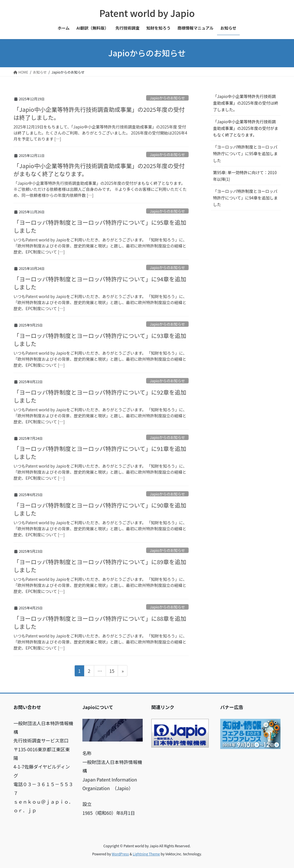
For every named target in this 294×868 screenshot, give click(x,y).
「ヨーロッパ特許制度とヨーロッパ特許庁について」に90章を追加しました (100, 509)
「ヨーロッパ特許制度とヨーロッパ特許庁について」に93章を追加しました (100, 340)
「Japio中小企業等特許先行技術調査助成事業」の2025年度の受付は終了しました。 (99, 113)
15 (112, 672)
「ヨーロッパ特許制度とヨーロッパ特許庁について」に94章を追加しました (100, 283)
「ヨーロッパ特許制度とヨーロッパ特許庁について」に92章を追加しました (100, 396)
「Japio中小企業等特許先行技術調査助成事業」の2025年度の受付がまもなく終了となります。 (99, 170)
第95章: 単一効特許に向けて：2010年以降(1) (245, 176)
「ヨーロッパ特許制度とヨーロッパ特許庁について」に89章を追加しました (100, 566)
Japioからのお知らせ (168, 98)
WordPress (120, 854)
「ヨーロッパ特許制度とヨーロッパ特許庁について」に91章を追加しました (100, 453)
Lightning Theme (146, 854)
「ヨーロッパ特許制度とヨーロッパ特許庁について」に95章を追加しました (100, 226)
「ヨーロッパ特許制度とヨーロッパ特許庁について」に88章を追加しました (100, 622)
